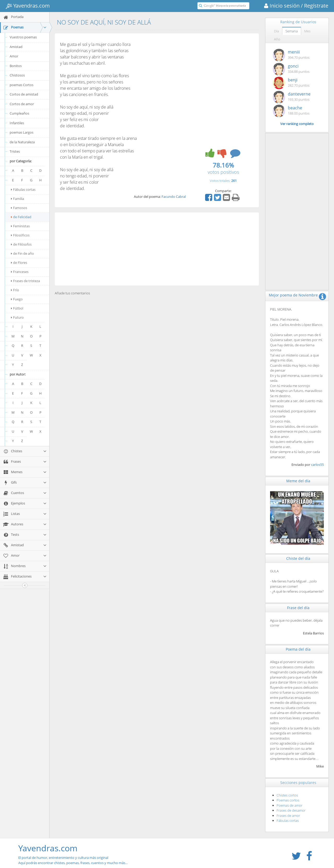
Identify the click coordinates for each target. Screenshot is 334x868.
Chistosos (17, 75)
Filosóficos (20, 235)
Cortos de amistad (24, 94)
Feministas (20, 226)
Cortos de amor (22, 104)
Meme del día (298, 481)
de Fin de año (22, 253)
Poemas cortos (288, 800)
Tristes (15, 151)
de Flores (19, 263)
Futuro (17, 317)
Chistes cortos (287, 795)
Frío (15, 290)
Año (277, 39)
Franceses (20, 272)
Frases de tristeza (25, 281)
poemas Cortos (22, 85)
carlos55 (317, 465)
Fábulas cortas (23, 189)
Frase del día (298, 608)
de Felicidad (21, 217)
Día (276, 31)
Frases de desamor (291, 810)
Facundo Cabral (174, 197)
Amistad (16, 47)
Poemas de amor (290, 805)
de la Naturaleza (22, 142)
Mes (307, 31)
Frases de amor (288, 816)
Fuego (17, 299)
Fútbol (17, 308)
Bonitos (16, 66)
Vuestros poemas (23, 37)
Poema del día (298, 649)
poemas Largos (22, 132)
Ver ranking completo (297, 124)
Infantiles (17, 123)
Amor (14, 56)
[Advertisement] (157, 249)
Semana (292, 31)
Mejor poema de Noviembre (293, 295)
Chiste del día (298, 558)
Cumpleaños (19, 113)
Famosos (19, 208)
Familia (17, 199)
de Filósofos (21, 244)
